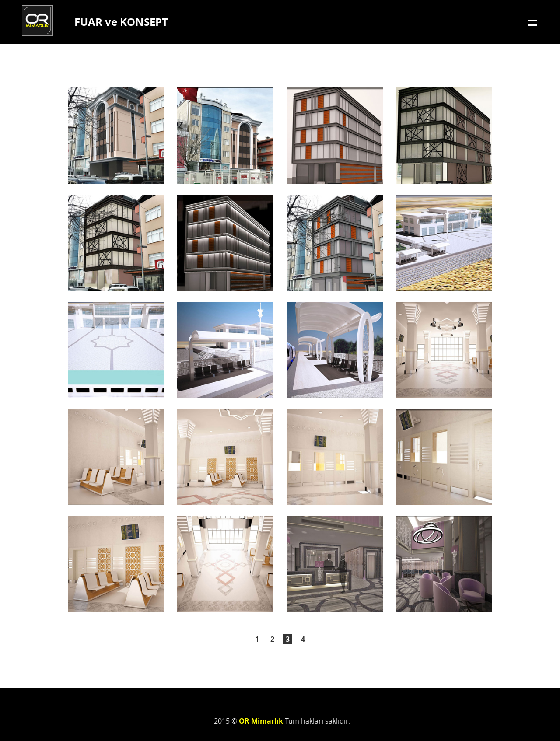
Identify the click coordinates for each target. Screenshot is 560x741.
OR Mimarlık (37, 21)
